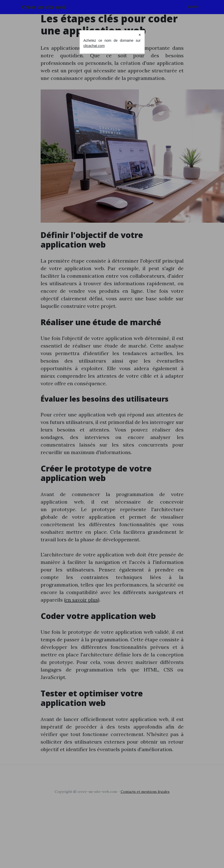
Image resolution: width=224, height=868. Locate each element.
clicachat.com (94, 46)
